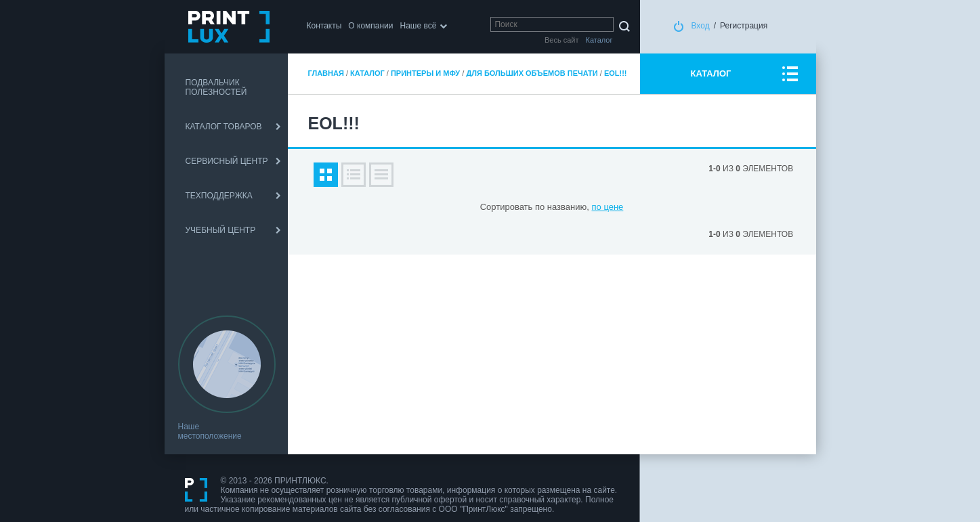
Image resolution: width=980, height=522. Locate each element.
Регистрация (744, 26)
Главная (326, 73)
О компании (370, 26)
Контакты (324, 26)
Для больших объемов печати (532, 73)
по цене (608, 207)
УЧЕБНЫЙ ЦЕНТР (221, 230)
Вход (701, 26)
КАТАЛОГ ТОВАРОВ (224, 127)
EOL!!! (616, 73)
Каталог (367, 73)
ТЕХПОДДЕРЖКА (219, 196)
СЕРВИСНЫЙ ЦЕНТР (227, 161)
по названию (561, 207)
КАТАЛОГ (711, 73)
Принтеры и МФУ (425, 73)
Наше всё (419, 26)
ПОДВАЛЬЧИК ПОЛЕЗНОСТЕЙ (216, 87)
